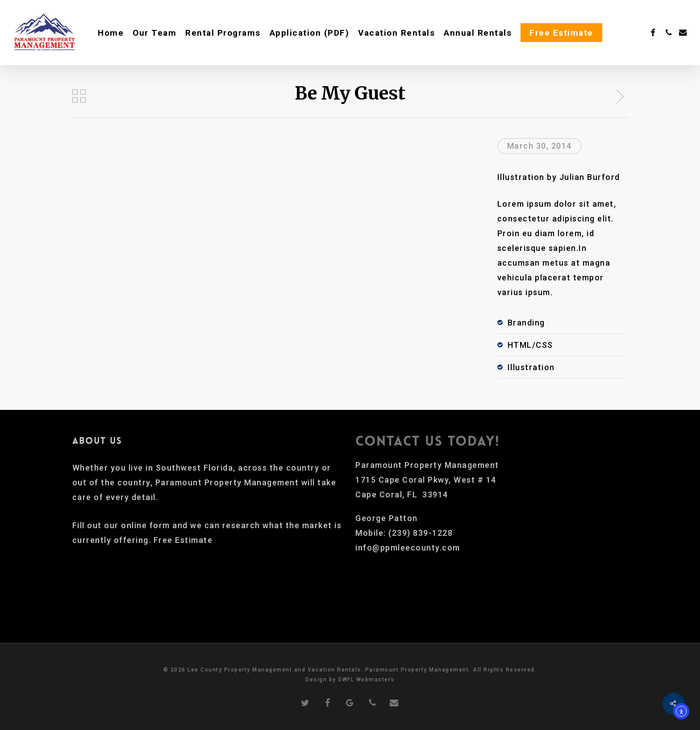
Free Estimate (183, 540)
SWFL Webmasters (366, 680)
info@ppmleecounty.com (408, 548)
